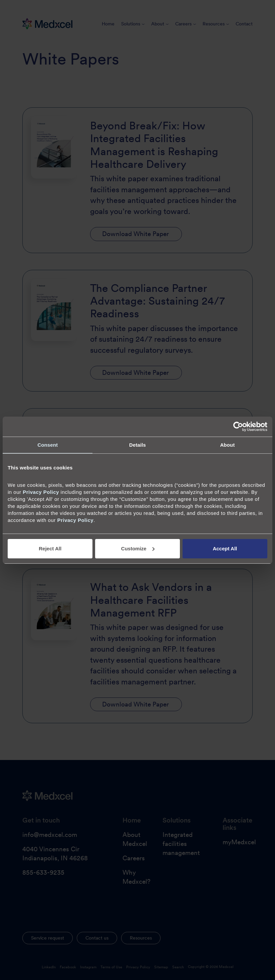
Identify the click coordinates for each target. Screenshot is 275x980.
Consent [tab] (48, 445)
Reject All (50, 549)
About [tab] (227, 445)
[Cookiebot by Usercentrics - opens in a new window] (238, 426)
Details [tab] (137, 445)
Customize (138, 549)
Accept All (225, 549)
